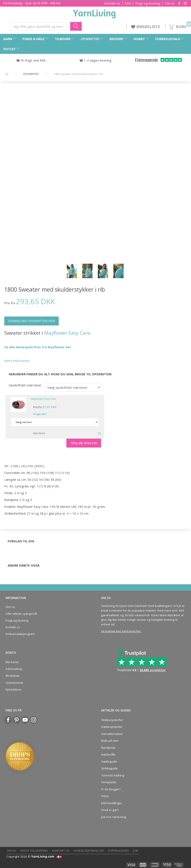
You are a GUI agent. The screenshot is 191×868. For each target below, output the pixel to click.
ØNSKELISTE (146, 27)
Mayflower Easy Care (43, 399)
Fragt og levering (148, 3)
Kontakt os (112, 3)
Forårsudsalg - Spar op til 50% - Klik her (32, 3)
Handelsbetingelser (89, 851)
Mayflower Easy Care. (68, 333)
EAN (128, 3)
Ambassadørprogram (20, 634)
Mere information (17, 361)
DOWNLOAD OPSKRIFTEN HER (31, 321)
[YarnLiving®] (94, 13)
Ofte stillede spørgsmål (21, 614)
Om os (170, 3)
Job (136, 851)
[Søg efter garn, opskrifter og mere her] (76, 26)
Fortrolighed (118, 851)
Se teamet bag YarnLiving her (121, 631)
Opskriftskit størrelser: (25, 385)
